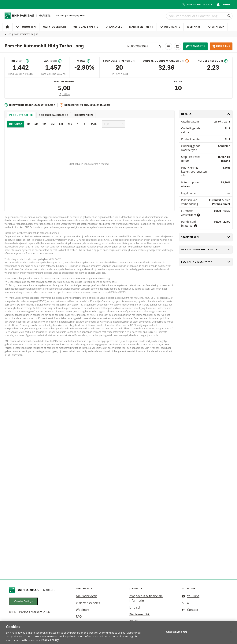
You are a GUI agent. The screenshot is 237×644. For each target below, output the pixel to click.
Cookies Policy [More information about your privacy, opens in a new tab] (50, 642)
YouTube (191, 596)
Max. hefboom (64, 81)
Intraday (16, 124)
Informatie (170, 27)
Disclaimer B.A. (139, 614)
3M (53, 124)
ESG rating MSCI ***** (206, 262)
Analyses (114, 27)
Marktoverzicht (55, 27)
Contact (190, 610)
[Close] (231, 634)
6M (61, 124)
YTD (70, 124)
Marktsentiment (141, 27)
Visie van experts (86, 27)
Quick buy (221, 46)
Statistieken (206, 237)
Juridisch (135, 607)
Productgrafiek (21, 115)
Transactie (195, 46)
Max (94, 124)
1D (28, 124)
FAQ (79, 617)
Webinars (194, 27)
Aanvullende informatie (206, 249)
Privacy (134, 621)
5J (85, 124)
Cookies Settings (24, 601)
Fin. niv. (116, 74)
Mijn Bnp (216, 27)
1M (44, 124)
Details (206, 114)
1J (78, 124)
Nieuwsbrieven (87, 596)
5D (36, 124)
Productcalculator (54, 115)
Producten (26, 27)
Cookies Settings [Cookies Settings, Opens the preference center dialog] (176, 634)
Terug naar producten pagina (23, 34)
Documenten (84, 115)
